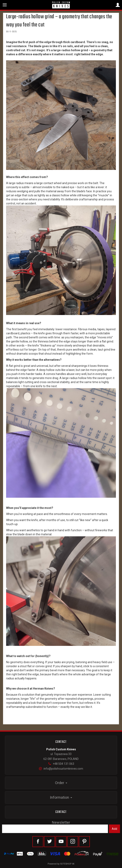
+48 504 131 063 (61, 764)
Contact (61, 812)
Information (61, 797)
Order (61, 783)
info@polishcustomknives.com (61, 769)
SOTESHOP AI (67, 864)
